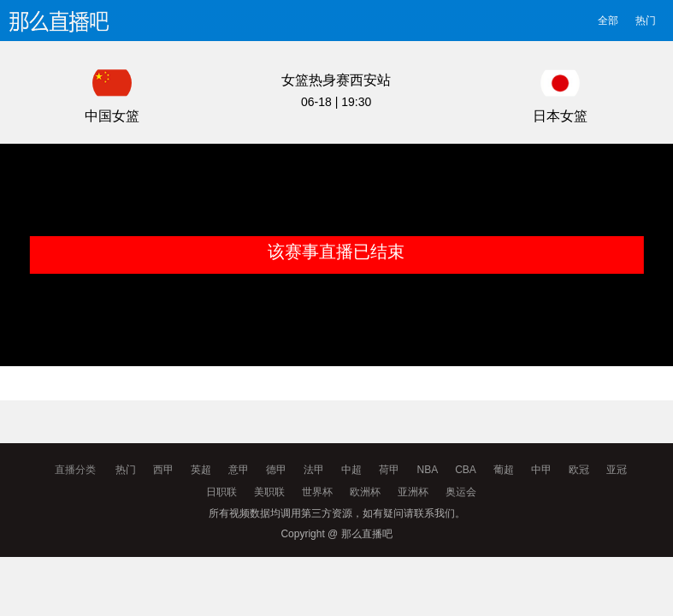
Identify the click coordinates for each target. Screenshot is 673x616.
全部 (608, 21)
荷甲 (389, 470)
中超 (351, 470)
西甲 (163, 470)
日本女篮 (560, 116)
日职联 (221, 492)
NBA (427, 470)
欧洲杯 (365, 492)
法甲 (314, 470)
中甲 (541, 470)
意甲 (239, 470)
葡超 (504, 470)
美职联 (269, 492)
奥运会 (461, 492)
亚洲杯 (413, 492)
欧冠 (579, 470)
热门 (646, 21)
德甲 (276, 470)
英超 (201, 470)
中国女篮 (112, 116)
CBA (466, 470)
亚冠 (617, 470)
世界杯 (317, 492)
